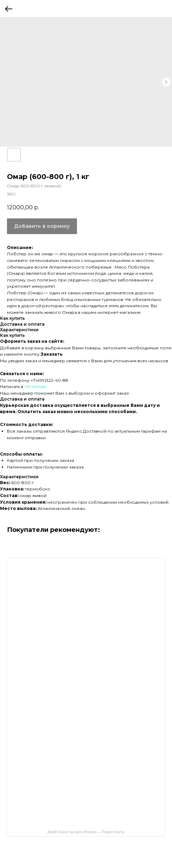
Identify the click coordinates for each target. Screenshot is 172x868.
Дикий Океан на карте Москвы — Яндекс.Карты (86, 832)
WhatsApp (35, 386)
